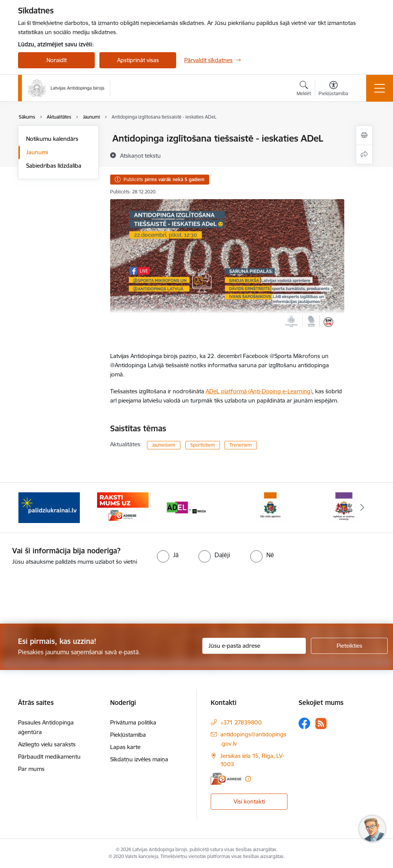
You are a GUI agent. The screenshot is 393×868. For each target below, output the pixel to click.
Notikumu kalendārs (52, 139)
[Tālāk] (362, 508)
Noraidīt (57, 60)
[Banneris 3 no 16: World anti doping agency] (196, 507)
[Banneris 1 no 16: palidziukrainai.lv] (49, 507)
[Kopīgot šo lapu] (364, 154)
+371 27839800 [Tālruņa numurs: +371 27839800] (241, 722)
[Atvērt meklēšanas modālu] (304, 89)
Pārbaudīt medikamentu (49, 757)
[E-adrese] (226, 779)
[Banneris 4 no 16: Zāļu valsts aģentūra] (270, 507)
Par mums (31, 769)
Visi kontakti (249, 801)
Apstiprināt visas (138, 60)
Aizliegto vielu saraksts (47, 744)
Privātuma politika (133, 722)
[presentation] (64, 595)
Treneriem (241, 445)
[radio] (168, 555)
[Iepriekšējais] (31, 508)
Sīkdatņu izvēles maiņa (139, 759)
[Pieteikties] (349, 646)
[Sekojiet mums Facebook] (304, 723)
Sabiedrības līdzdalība (54, 166)
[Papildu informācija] (248, 779)
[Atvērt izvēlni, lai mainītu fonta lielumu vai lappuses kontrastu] (333, 89)
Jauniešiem (164, 445)
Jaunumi (37, 152)
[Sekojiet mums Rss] (321, 724)
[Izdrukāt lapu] (364, 135)
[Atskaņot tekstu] (140, 155)
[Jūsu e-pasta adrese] (254, 646)
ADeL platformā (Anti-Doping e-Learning (258, 391)
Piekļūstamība (128, 735)
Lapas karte (125, 747)
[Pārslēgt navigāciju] (380, 88)
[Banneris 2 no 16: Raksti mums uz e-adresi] (123, 507)
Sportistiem (203, 445)
